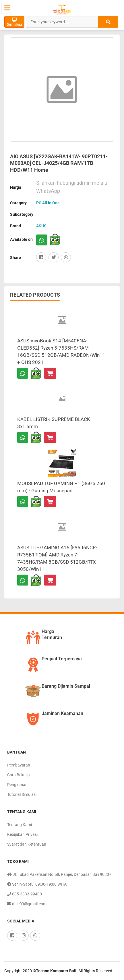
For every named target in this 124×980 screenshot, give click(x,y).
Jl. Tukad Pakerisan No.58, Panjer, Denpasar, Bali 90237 (59, 874)
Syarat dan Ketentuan (27, 844)
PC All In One (48, 203)
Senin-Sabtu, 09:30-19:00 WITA (37, 884)
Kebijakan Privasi (22, 834)
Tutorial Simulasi (22, 794)
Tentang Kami (20, 825)
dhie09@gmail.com (27, 904)
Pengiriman (17, 785)
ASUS (41, 226)
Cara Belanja (19, 775)
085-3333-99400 (25, 894)
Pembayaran (19, 765)
